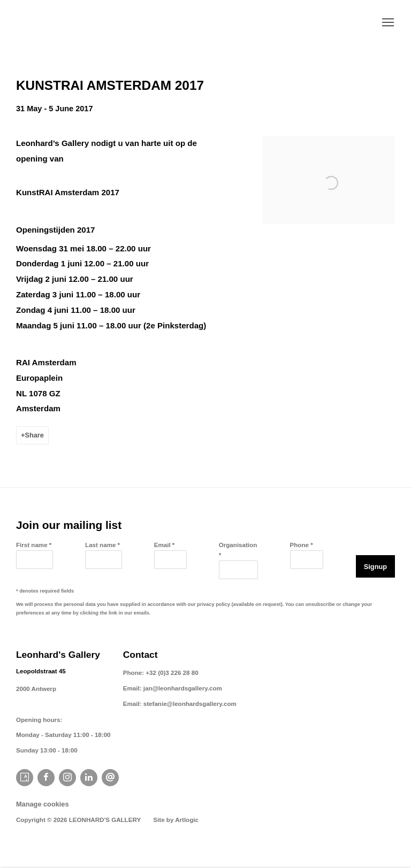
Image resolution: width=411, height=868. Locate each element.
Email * (165, 545)
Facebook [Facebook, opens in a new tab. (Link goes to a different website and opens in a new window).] (46, 778)
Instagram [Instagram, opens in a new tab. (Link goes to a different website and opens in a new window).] (67, 778)
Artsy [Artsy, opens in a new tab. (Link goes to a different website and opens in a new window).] (25, 778)
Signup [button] (375, 567)
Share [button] (34, 435)
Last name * (102, 545)
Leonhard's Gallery (86, 23)
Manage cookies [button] (43, 804)
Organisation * (238, 550)
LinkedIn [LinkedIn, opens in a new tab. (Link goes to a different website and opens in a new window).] (89, 778)
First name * (34, 545)
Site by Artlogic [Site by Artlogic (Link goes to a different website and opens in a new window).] (176, 820)
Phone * (302, 545)
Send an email (110, 778)
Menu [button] (387, 23)
